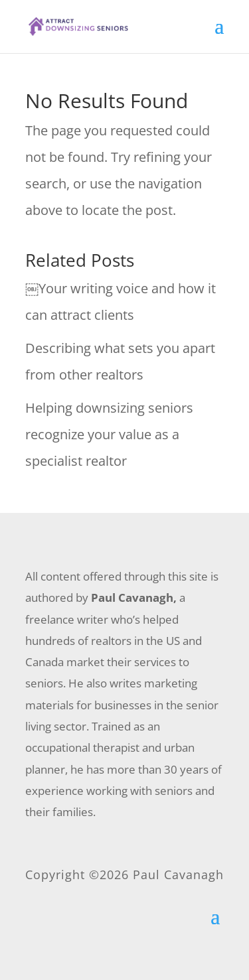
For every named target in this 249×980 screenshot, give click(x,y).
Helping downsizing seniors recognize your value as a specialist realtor (109, 434)
